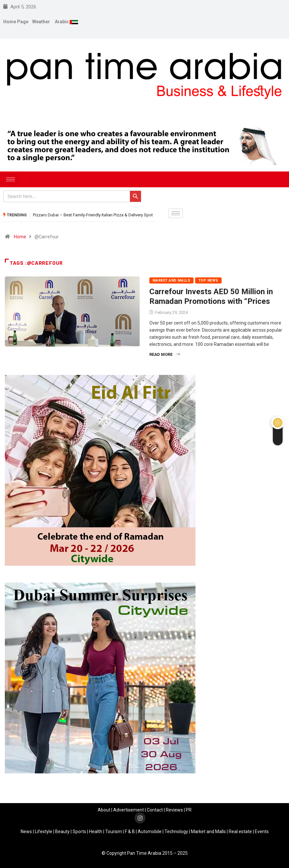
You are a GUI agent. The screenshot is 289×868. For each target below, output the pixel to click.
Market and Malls (171, 280)
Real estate (240, 832)
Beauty (62, 832)
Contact (155, 810)
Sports (79, 832)
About (104, 810)
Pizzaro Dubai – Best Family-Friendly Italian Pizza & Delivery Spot (93, 215)
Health (96, 832)
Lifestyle (44, 832)
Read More (165, 354)
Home (20, 237)
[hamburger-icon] (10, 179)
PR (189, 810)
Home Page (16, 22)
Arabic (62, 22)
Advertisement (129, 810)
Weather (41, 22)
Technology (176, 832)
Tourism (114, 832)
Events (262, 832)
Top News (208, 280)
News (26, 832)
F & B (130, 832)
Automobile (150, 832)
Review (173, 810)
